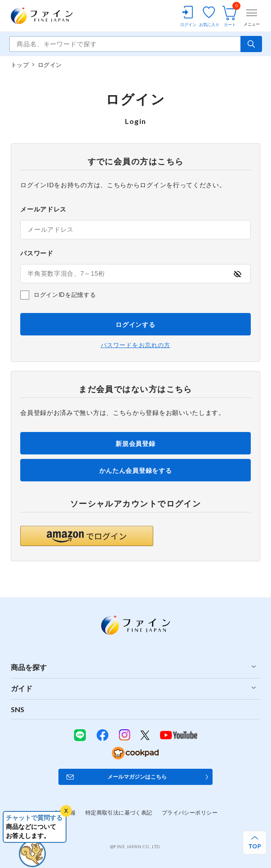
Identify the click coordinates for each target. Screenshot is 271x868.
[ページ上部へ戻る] (255, 843)
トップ (20, 65)
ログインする (135, 324)
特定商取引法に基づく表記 (119, 813)
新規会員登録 (135, 443)
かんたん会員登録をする (136, 470)
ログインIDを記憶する (65, 295)
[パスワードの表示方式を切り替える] (237, 274)
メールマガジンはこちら (137, 777)
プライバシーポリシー (190, 813)
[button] (87, 536)
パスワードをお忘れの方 (135, 345)
